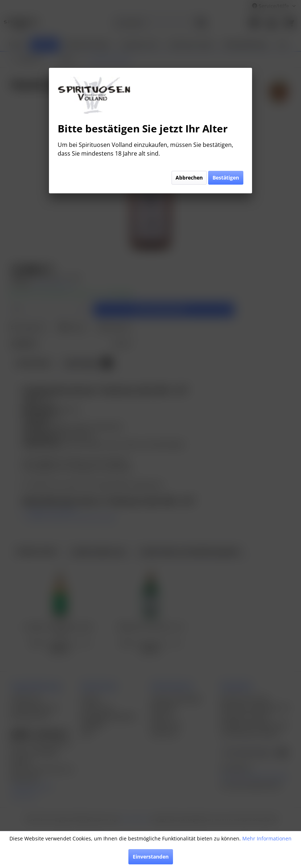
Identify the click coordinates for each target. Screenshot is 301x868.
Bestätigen (226, 178)
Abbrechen (189, 178)
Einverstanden (151, 857)
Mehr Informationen (267, 838)
